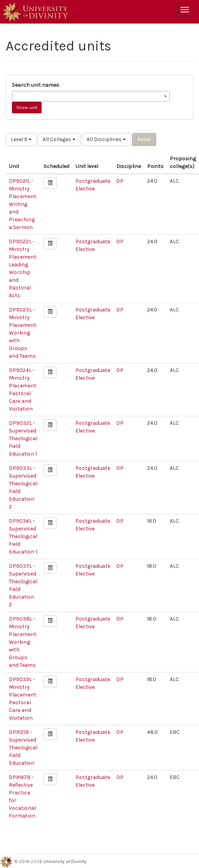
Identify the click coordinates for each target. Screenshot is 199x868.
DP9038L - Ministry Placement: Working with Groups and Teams (23, 642)
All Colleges (59, 139)
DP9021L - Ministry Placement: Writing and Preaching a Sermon (23, 204)
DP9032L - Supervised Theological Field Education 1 (23, 438)
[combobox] (91, 96)
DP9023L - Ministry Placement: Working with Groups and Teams (23, 333)
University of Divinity (65, 861)
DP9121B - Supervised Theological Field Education (23, 748)
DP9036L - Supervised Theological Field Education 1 (23, 536)
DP (120, 181)
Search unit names (36, 85)
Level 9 (21, 139)
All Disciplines (106, 139)
